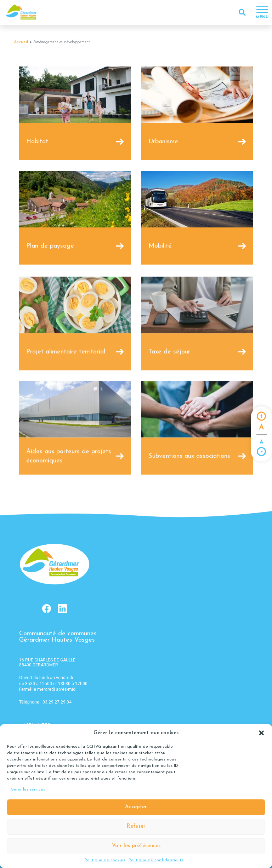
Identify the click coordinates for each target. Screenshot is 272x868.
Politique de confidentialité (156, 860)
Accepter (136, 807)
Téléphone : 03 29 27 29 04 (45, 702)
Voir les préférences (136, 846)
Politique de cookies (105, 860)
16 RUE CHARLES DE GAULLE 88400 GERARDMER (47, 662)
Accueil (21, 42)
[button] (261, 733)
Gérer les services (28, 789)
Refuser (136, 826)
